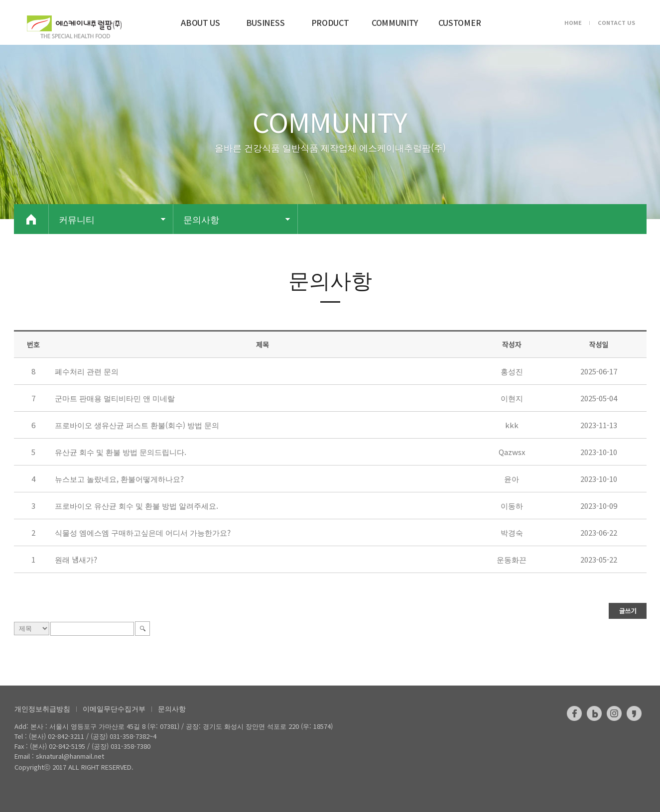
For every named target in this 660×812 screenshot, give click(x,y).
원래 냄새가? (76, 559)
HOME (573, 22)
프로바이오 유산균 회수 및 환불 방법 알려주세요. (136, 506)
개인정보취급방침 (42, 708)
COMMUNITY (395, 22)
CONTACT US (616, 22)
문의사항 (172, 708)
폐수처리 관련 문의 (87, 371)
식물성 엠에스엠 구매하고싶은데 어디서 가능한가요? (143, 532)
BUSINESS (265, 22)
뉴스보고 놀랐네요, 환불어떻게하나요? (119, 479)
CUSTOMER (460, 22)
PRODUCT (330, 22)
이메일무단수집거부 (114, 708)
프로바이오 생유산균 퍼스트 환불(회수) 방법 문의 (137, 425)
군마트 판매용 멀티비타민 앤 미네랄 (115, 398)
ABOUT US (200, 22)
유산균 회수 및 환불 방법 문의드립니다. (121, 452)
